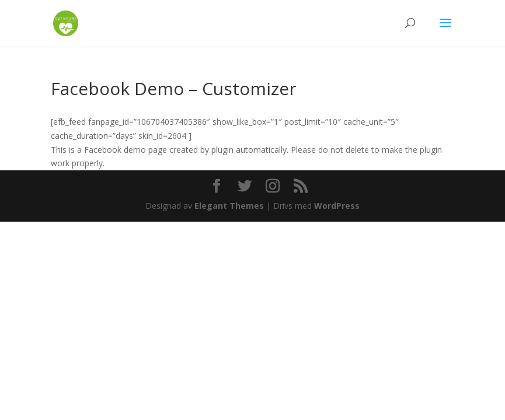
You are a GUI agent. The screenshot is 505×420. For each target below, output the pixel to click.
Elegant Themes (229, 206)
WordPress (337, 206)
